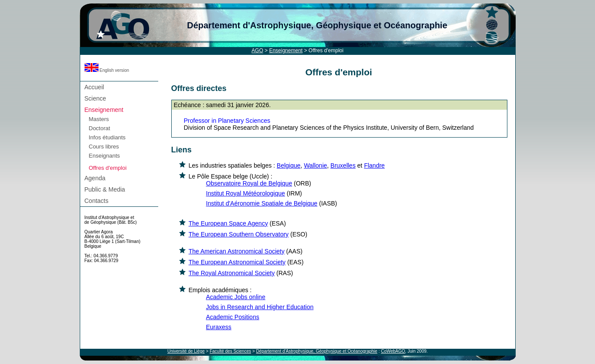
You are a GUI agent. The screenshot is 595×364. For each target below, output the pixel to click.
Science (95, 98)
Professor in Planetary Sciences (227, 121)
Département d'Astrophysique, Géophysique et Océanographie (317, 25)
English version (107, 70)
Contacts (97, 201)
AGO (257, 51)
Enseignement (286, 51)
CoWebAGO (393, 351)
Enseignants (105, 156)
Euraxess (219, 327)
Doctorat (100, 128)
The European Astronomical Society (237, 262)
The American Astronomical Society (237, 251)
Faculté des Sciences (230, 351)
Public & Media (105, 189)
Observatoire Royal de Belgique (249, 183)
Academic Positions (233, 317)
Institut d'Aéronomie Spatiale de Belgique (262, 203)
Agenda (95, 178)
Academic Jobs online (236, 297)
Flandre (374, 165)
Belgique (289, 165)
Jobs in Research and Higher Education (260, 307)
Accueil (94, 87)
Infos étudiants (107, 137)
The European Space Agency (228, 223)
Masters (99, 119)
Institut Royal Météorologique (246, 193)
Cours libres (104, 147)
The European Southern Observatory (239, 234)
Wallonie (315, 165)
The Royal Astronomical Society (232, 273)
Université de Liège (186, 351)
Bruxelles (343, 165)
